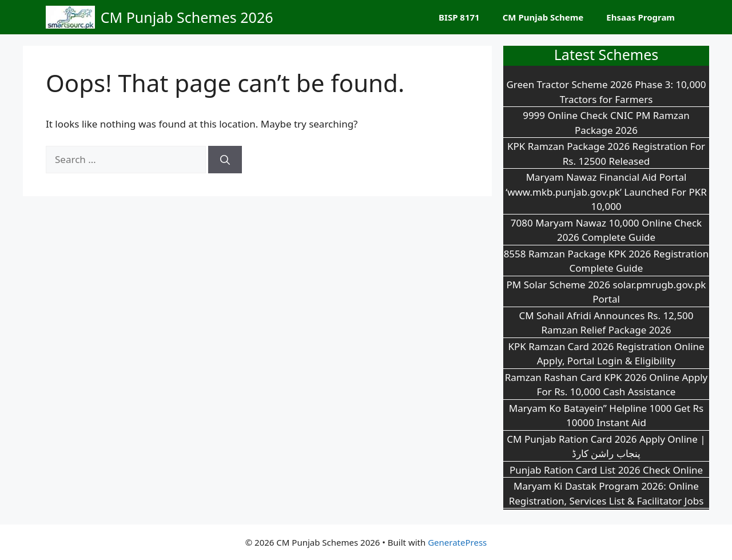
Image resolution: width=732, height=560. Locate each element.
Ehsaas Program (640, 17)
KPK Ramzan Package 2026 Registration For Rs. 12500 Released (606, 154)
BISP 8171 (459, 17)
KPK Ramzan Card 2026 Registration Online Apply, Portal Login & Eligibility (606, 354)
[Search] (225, 160)
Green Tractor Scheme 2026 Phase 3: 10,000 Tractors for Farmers (606, 92)
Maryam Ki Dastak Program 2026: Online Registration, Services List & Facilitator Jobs (606, 493)
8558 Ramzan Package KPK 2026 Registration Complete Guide (606, 261)
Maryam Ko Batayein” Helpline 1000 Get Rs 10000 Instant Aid (606, 416)
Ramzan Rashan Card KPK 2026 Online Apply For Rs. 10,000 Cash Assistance (606, 385)
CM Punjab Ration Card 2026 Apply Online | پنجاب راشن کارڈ (606, 446)
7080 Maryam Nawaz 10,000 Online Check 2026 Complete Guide (606, 230)
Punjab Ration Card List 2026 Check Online (606, 470)
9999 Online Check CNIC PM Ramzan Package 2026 (606, 123)
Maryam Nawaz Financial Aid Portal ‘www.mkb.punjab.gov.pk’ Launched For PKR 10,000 (606, 192)
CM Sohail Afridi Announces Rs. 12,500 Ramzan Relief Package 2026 (606, 323)
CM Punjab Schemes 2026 (187, 17)
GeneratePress (457, 542)
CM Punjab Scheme (543, 17)
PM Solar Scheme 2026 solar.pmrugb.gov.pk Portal (606, 292)
